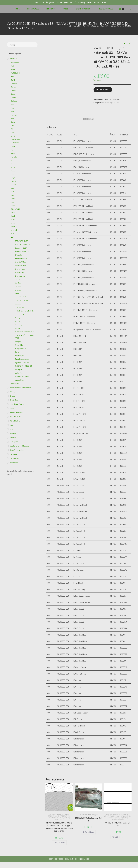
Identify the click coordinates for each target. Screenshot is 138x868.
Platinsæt (13, 438)
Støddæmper (19, 355)
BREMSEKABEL (20, 262)
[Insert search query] (22, 45)
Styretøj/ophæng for (22, 362)
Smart (13, 206)
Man (12, 150)
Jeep (13, 125)
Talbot (13, 220)
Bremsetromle (20, 276)
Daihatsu (14, 101)
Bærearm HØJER (21, 248)
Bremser (13, 396)
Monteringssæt (20, 325)
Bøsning (13, 392)
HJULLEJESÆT (20, 314)
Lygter (96, 814)
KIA (12, 129)
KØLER (17, 321)
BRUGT (18, 279)
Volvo (13, 234)
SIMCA (13, 199)
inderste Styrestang (16, 413)
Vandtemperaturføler (112, 102)
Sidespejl (18, 342)
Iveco (13, 118)
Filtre (17, 293)
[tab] (88, 119)
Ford (12, 108)
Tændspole (19, 369)
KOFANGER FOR (15, 421)
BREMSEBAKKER (21, 258)
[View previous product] (125, 44)
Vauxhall (14, 230)
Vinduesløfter (19, 380)
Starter (17, 352)
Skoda (124, 816)
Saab (65, 818)
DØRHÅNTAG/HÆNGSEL (18, 404)
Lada (13, 132)
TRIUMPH (14, 227)
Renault (14, 185)
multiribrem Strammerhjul (24, 332)
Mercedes (14, 157)
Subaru (13, 213)
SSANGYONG (15, 209)
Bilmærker (14, 59)
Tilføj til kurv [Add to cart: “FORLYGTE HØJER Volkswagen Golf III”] (88, 832)
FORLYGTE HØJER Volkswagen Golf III (88, 819)
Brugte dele (14, 400)
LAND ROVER (15, 139)
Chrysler (14, 87)
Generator (18, 304)
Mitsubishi (14, 164)
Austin (13, 70)
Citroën (13, 90)
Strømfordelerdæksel (22, 359)
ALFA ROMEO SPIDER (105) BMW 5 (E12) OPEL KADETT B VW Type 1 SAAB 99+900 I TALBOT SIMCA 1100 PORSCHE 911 (59, 827)
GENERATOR (19, 307)
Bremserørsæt (20, 269)
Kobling (18, 318)
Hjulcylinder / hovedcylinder (25, 311)
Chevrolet (14, 83)
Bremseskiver (19, 272)
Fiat (12, 104)
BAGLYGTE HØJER (21, 241)
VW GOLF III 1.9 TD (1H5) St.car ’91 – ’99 (118, 824)
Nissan (13, 171)
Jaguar (13, 122)
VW (103, 102)
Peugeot (14, 178)
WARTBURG (15, 383)
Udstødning (19, 373)
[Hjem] (70, 26)
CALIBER (18, 286)
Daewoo (14, 97)
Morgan (13, 167)
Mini (12, 160)
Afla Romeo (52, 814)
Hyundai (14, 115)
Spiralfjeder (14, 442)
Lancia (13, 136)
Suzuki (13, 216)
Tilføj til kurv (103, 90)
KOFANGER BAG (15, 417)
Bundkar (18, 283)
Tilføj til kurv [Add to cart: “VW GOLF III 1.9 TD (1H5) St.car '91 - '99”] (118, 837)
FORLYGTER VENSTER (23, 300)
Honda (13, 111)
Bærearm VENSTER (22, 251)
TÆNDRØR (14, 454)
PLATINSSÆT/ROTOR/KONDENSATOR (26, 337)
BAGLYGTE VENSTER (22, 244)
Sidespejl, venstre (20, 348)
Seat (128, 814)
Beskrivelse (88, 119)
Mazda (13, 153)
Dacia (13, 94)
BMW (68, 814)
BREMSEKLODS (61, 814)
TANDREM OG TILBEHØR (24, 366)
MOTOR (111, 814)
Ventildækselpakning (120, 814)
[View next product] (129, 44)
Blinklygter (19, 255)
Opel (59, 816)
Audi (107, 814)
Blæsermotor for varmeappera (20, 388)
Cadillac (14, 80)
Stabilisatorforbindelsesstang (19, 446)
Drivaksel (18, 290)
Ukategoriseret (15, 458)
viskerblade (14, 462)
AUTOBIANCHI (16, 73)
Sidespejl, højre (20, 345)
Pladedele (13, 433)
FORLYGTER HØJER (88, 814)
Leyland (13, 146)
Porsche (51, 818)
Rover (13, 188)
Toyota (13, 223)
